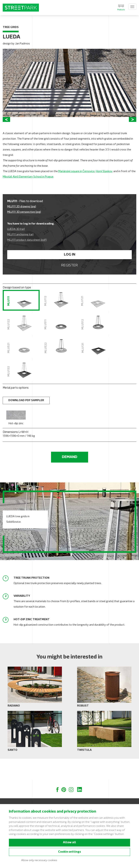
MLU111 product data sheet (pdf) (27, 261)
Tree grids (11, 27)
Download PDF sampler (26, 421)
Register (69, 286)
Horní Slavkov (104, 192)
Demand (70, 478)
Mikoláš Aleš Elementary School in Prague (28, 197)
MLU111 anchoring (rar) (20, 255)
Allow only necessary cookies (39, 861)
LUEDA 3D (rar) (16, 250)
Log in (70, 275)
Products (121, 10)
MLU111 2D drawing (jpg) (22, 227)
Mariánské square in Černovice (76, 192)
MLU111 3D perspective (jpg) (24, 233)
